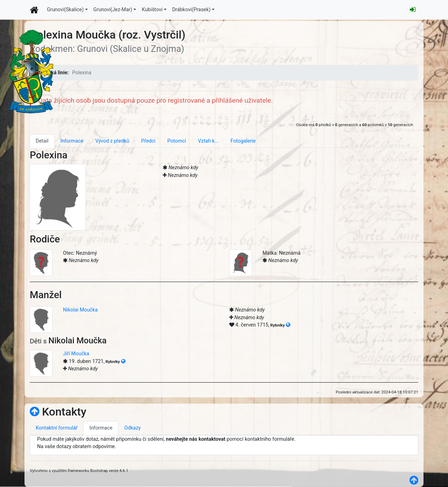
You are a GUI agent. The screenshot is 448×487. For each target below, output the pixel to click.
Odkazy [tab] (132, 428)
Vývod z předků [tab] (112, 141)
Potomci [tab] (177, 141)
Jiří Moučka (76, 354)
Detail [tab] (42, 141)
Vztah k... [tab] (208, 141)
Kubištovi (152, 10)
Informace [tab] (72, 141)
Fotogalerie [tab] (243, 141)
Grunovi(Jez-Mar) (113, 10)
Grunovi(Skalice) (65, 10)
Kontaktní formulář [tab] (57, 428)
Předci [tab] (148, 141)
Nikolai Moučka (80, 310)
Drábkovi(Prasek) (191, 10)
